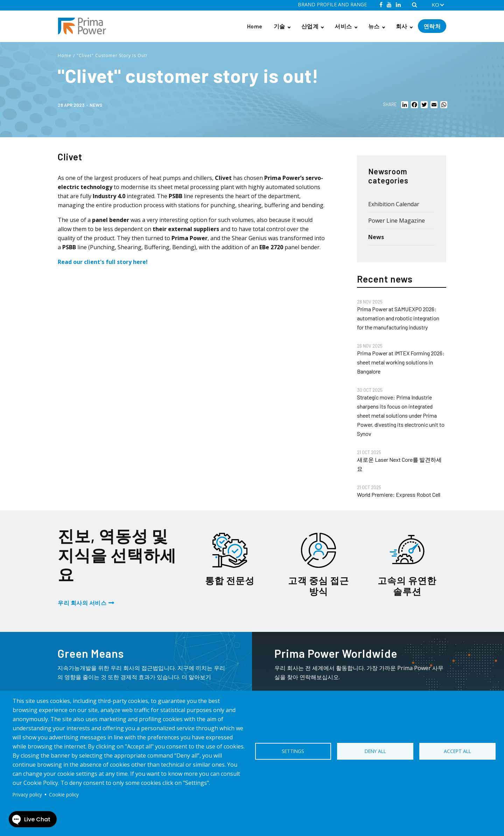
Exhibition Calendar (394, 204)
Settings (293, 751)
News (96, 105)
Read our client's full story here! (103, 262)
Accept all (457, 751)
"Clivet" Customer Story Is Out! (112, 55)
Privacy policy (27, 795)
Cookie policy (64, 795)
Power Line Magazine (397, 221)
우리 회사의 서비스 (82, 603)
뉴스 (374, 26)
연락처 (432, 26)
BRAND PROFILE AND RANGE (332, 4)
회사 (402, 26)
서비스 (343, 26)
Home (255, 26)
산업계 (310, 26)
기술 (279, 26)
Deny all (375, 751)
